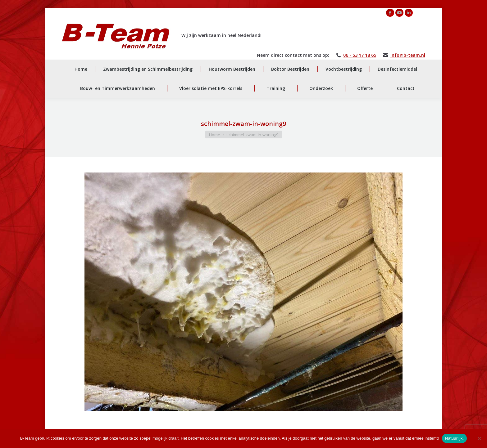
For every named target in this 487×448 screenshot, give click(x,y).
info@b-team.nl (408, 55)
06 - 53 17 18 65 (360, 55)
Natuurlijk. (455, 438)
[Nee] (479, 438)
